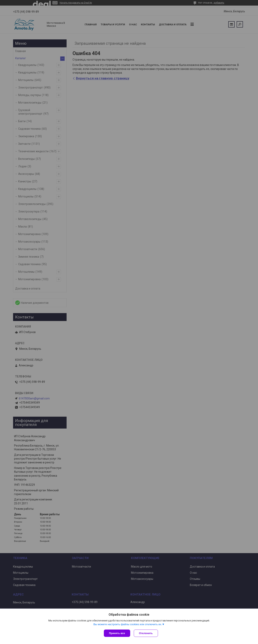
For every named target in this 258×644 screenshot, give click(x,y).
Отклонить (146, 633)
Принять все (117, 633)
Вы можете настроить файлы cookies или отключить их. (128, 624)
